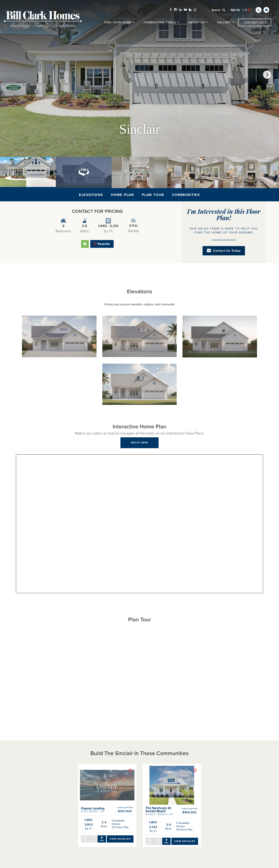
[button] (223, 8)
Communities (186, 195)
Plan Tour (153, 195)
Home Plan (122, 195)
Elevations (91, 195)
